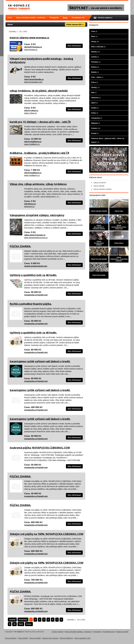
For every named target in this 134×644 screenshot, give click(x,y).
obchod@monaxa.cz (33, 47)
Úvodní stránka (57, 632)
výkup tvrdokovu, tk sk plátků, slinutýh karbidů (39, 91)
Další (21, 624)
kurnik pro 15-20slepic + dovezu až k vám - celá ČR (40, 122)
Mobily (95, 72)
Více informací (74, 46)
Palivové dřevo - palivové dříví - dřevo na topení (108, 140)
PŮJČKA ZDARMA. (20, 246)
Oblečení (96, 98)
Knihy (95, 113)
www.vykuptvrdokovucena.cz (36, 238)
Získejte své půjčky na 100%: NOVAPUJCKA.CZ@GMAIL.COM (47, 534)
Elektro (95, 67)
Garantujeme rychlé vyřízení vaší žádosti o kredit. (40, 361)
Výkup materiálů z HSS (82, 638)
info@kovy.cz (30, 204)
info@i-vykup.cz (31, 110)
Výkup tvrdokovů (100, 183)
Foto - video (97, 77)
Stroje (95, 42)
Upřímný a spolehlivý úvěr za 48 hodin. (33, 275)
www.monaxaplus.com (33, 82)
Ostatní (96, 128)
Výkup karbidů (23, 638)
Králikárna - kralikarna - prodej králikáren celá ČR (39, 153)
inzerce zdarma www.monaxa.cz (29, 38)
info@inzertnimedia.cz (34, 79)
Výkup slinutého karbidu (102, 189)
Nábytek (96, 123)
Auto (94, 31)
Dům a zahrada (98, 47)
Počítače (96, 62)
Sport (95, 103)
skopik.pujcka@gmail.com (36, 266)
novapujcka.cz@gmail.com (36, 295)
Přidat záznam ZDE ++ (75, 24)
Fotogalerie (54, 18)
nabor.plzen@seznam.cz (35, 235)
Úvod (10, 18)
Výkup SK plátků (35, 638)
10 (14, 624)
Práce (95, 82)
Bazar (65, 18)
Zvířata (95, 57)
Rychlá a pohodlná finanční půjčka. (31, 304)
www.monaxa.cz (31, 50)
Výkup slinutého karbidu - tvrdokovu (31, 18)
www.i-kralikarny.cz (32, 144)
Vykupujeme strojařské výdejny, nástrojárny (37, 215)
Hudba (95, 108)
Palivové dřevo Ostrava (50, 638)
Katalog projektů (122, 632)
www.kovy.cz (29, 206)
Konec (29, 624)
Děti (94, 93)
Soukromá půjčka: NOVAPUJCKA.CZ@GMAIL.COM (40, 448)
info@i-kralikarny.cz (33, 142)
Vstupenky (97, 118)
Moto (94, 36)
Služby (95, 87)
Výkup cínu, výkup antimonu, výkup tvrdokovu (38, 184)
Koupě (95, 133)
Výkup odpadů (99, 186)
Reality (96, 52)
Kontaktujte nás (78, 18)
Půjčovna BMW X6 (66, 638)
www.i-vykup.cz (30, 113)
